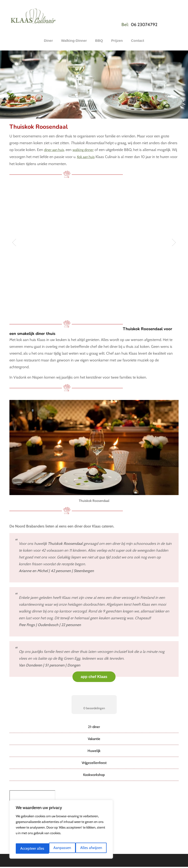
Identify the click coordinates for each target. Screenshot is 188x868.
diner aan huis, (55, 149)
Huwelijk (94, 749)
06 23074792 (144, 25)
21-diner (94, 725)
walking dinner (86, 149)
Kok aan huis (93, 156)
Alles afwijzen (58, 848)
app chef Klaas (94, 675)
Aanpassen (29, 848)
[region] (61, 831)
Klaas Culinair (33, 15)
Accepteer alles (91, 848)
